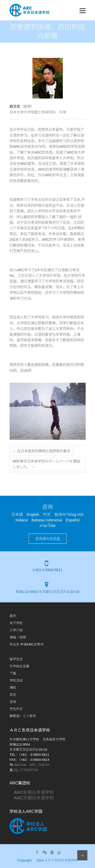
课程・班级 (18, 637)
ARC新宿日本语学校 (32, 792)
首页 (13, 616)
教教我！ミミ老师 (23, 716)
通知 (13, 688)
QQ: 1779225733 (24, 770)
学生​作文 (16, 709)
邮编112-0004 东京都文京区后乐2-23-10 (48, 592)
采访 (13, 695)
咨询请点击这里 (48, 539)
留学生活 (16, 659)
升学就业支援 (20, 666)
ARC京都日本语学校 (32, 798)
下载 (13, 673)
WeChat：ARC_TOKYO (30, 765)
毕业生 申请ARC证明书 (27, 644)
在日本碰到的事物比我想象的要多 (42, 451)
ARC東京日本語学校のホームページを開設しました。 (46, 464)
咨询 (13, 702)
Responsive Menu (83, 11)
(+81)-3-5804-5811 (48, 570)
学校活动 (16, 680)
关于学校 (16, 623)
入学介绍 (16, 630)
